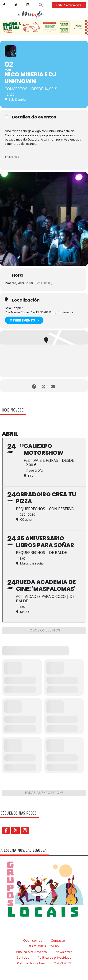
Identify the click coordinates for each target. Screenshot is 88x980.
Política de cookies (31, 963)
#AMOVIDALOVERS (44, 946)
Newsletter (64, 952)
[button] (41, 5)
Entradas (12, 157)
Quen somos (33, 941)
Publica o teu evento (31, 952)
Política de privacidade (54, 957)
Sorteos (23, 957)
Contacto (58, 941)
